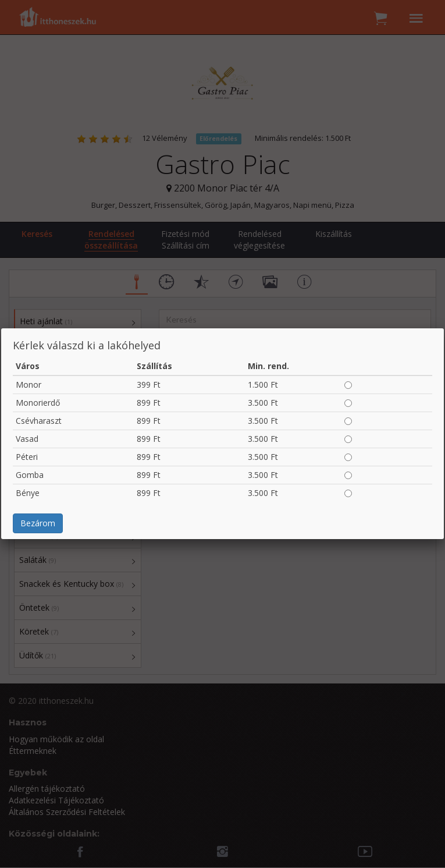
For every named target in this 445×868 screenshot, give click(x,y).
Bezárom (38, 523)
